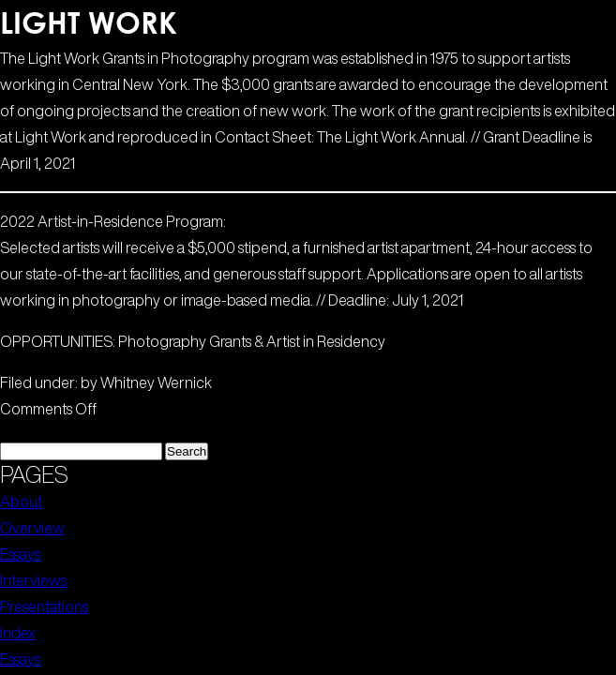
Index (18, 633)
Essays (20, 554)
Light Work (89, 22)
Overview (32, 528)
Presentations (44, 607)
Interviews (33, 580)
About (21, 502)
